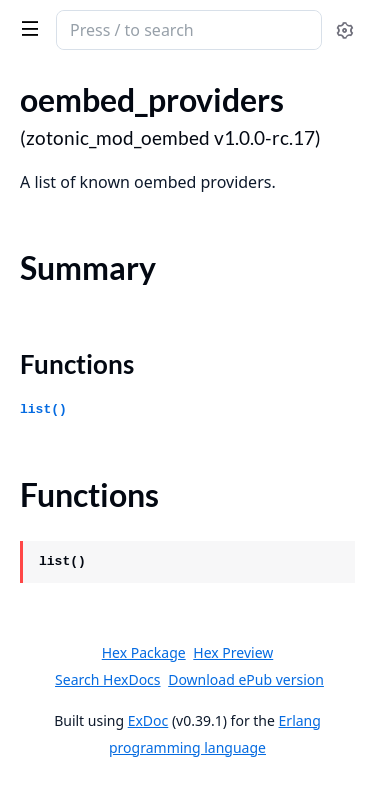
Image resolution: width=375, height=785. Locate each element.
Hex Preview (233, 652)
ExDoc (148, 720)
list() (43, 409)
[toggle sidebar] (26, 28)
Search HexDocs (107, 680)
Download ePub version (246, 679)
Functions (77, 364)
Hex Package (144, 652)
